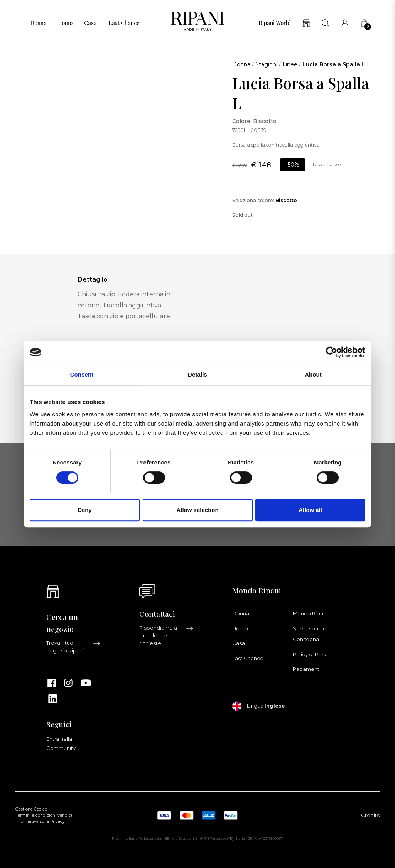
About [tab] (313, 374)
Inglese (275, 706)
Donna (38, 23)
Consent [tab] (82, 374)
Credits (370, 815)
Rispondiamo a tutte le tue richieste (166, 635)
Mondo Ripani (310, 613)
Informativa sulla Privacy (40, 822)
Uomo (65, 23)
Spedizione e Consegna (310, 634)
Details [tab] (197, 374)
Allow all (310, 510)
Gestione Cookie (31, 809)
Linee (290, 64)
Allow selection (197, 510)
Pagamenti (307, 669)
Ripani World (275, 23)
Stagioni (266, 64)
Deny (85, 510)
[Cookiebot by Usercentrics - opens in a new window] (332, 352)
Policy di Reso (310, 654)
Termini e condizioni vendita (44, 815)
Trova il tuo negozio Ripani (73, 647)
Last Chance (124, 23)
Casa (90, 23)
